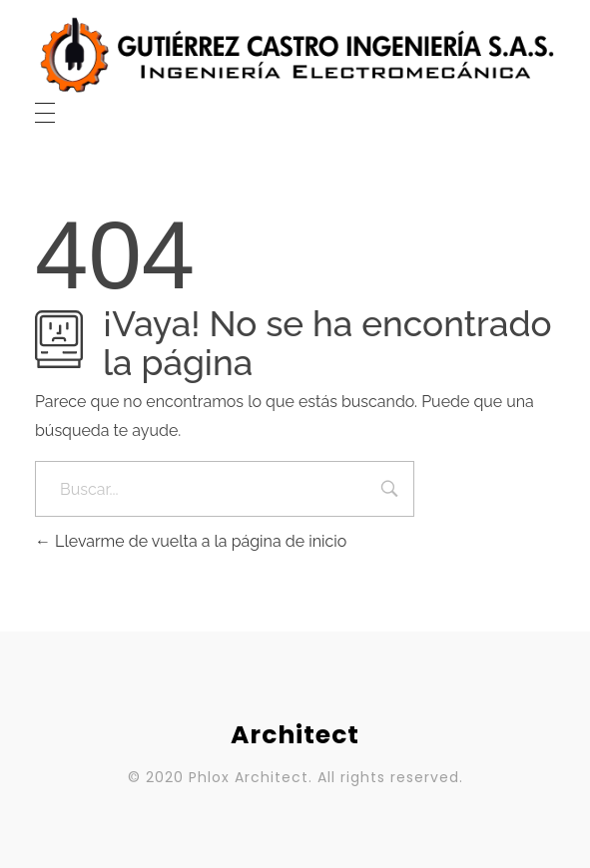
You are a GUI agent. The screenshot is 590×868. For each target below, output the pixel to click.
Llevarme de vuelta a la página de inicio (191, 541)
